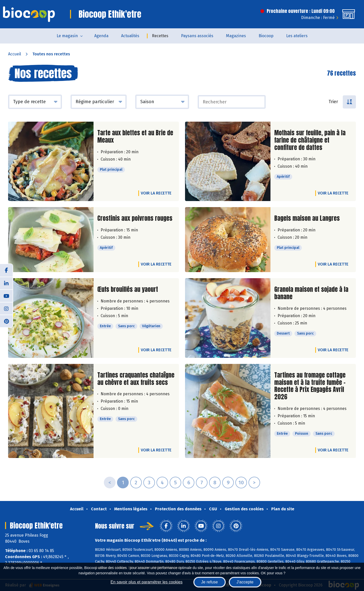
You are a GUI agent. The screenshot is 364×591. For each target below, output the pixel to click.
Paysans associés (197, 36)
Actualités (130, 36)
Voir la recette (156, 193)
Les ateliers (297, 36)
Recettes (160, 36)
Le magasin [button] (67, 36)
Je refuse (210, 582)
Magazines (236, 36)
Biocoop (266, 36)
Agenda (101, 36)
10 (241, 483)
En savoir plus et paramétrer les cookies (146, 582)
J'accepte (245, 582)
